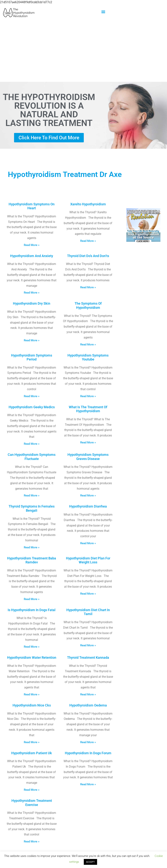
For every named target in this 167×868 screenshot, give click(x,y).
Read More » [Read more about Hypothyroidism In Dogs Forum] (88, 784)
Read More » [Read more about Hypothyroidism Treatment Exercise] (32, 841)
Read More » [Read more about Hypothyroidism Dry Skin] (32, 340)
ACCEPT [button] (90, 862)
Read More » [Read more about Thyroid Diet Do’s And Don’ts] (88, 287)
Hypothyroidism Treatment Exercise (32, 803)
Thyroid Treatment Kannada (88, 657)
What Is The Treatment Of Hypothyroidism (88, 409)
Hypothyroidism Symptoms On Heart (32, 206)
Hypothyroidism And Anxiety (32, 256)
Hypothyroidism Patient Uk (32, 753)
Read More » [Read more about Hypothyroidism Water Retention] (32, 694)
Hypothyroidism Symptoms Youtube (88, 357)
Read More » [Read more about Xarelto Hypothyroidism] (88, 241)
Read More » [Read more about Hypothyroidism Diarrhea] (88, 543)
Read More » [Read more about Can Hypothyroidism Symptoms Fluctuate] (32, 495)
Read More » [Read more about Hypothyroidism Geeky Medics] (32, 444)
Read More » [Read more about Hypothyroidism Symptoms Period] (32, 396)
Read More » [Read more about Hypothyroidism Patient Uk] (32, 790)
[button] (103, 12)
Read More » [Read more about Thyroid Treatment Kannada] (88, 694)
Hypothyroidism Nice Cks (32, 705)
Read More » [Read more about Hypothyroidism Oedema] (88, 742)
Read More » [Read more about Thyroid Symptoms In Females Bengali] (32, 547)
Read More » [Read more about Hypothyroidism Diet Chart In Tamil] (88, 645)
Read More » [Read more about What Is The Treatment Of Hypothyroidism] (88, 442)
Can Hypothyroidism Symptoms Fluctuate (32, 457)
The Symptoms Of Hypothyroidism (88, 305)
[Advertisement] (83, 51)
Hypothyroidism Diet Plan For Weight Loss (88, 560)
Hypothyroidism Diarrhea (88, 506)
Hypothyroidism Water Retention (32, 657)
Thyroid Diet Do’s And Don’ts (88, 256)
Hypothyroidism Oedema (88, 705)
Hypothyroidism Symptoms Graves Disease (88, 457)
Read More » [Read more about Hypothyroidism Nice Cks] (32, 742)
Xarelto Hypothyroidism (88, 204)
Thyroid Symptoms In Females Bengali (32, 508)
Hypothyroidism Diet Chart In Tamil (88, 612)
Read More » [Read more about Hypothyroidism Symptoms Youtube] (88, 396)
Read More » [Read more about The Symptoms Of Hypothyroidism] (88, 344)
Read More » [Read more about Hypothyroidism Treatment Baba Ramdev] (32, 599)
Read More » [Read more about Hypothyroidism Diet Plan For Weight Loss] (88, 594)
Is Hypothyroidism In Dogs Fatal (32, 610)
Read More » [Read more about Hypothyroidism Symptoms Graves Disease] (88, 495)
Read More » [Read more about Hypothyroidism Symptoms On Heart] (32, 245)
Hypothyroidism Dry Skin (32, 303)
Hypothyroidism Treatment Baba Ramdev (32, 560)
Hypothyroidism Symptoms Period (32, 357)
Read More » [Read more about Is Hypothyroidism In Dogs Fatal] (32, 647)
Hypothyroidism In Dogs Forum (88, 753)
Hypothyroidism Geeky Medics (32, 407)
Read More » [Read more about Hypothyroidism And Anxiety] (32, 293)
